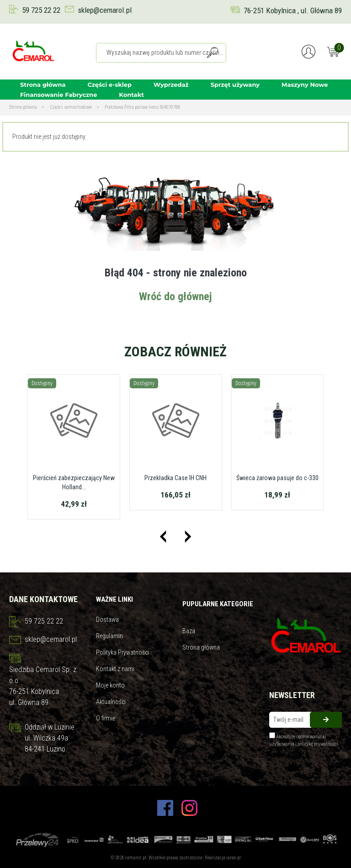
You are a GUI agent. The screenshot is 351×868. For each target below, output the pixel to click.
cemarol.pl (136, 858)
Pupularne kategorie (218, 604)
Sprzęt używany (235, 85)
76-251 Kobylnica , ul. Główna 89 (293, 11)
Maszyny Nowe (305, 85)
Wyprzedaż (171, 85)
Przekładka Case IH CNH (175, 478)
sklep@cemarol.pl (105, 10)
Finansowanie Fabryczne (58, 95)
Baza (189, 631)
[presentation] (163, 537)
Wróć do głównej (175, 296)
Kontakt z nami (115, 669)
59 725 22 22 (41, 10)
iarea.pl (234, 858)
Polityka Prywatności (122, 652)
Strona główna (43, 85)
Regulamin (109, 636)
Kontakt (131, 95)
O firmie (106, 718)
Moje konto (110, 685)
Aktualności (111, 702)
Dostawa (107, 619)
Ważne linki (114, 599)
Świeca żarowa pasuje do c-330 (277, 478)
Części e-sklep (110, 85)
